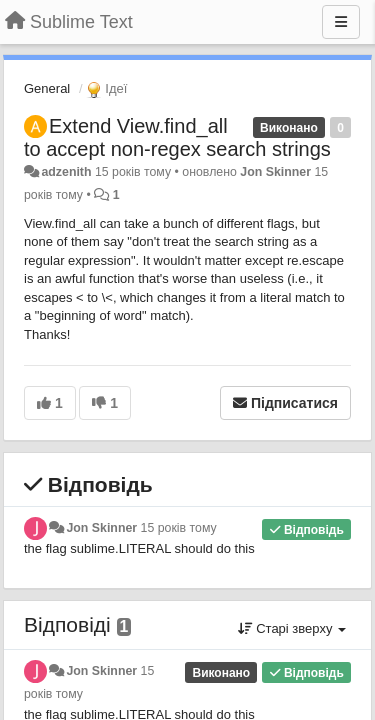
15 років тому (179, 528)
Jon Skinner (275, 172)
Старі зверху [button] (292, 628)
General (47, 88)
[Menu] (341, 22)
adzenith (66, 172)
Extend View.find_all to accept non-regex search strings (177, 137)
